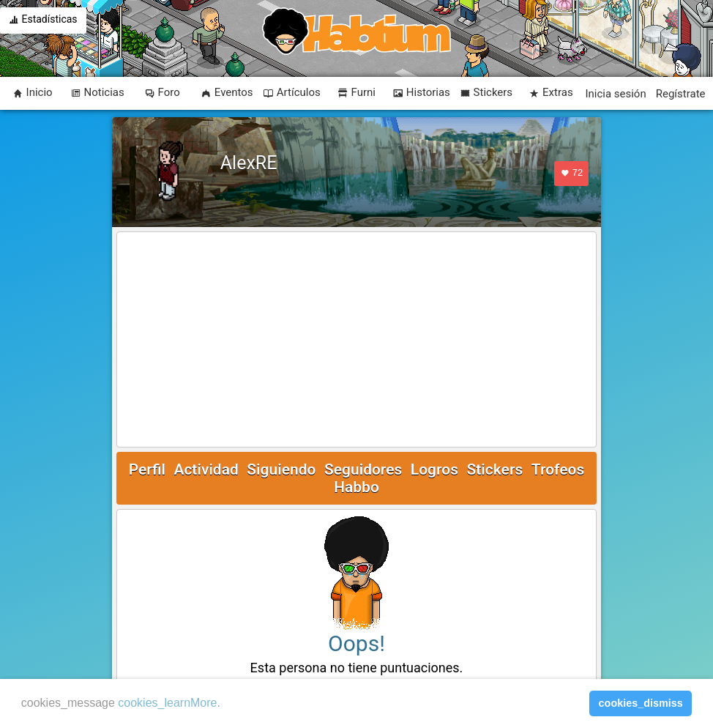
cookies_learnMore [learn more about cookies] (167, 703)
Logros (434, 469)
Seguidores (363, 469)
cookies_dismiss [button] (641, 703)
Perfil (147, 469)
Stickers (494, 469)
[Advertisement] (357, 341)
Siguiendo (281, 469)
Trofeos (558, 469)
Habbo (356, 487)
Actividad (206, 469)
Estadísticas (43, 21)
